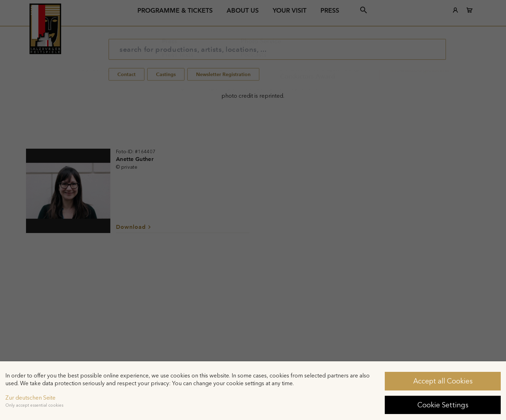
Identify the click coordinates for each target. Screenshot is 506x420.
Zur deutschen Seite (30, 398)
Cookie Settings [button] (443, 405)
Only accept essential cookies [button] (34, 405)
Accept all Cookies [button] (443, 381)
